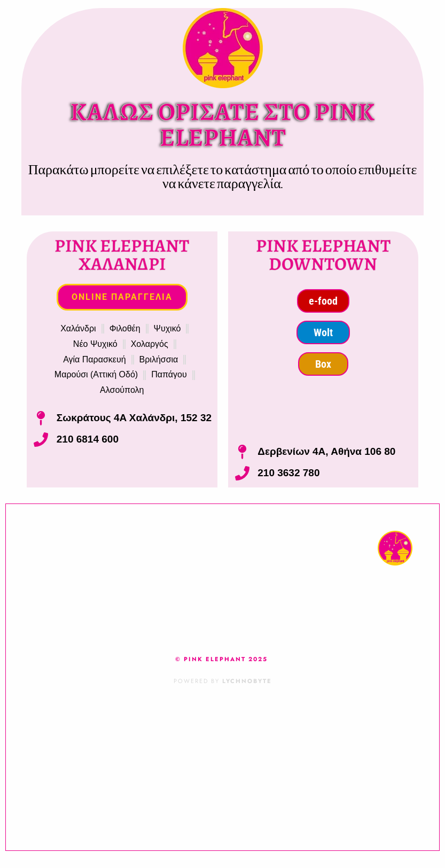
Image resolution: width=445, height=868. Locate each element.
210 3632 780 (288, 473)
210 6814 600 (88, 439)
